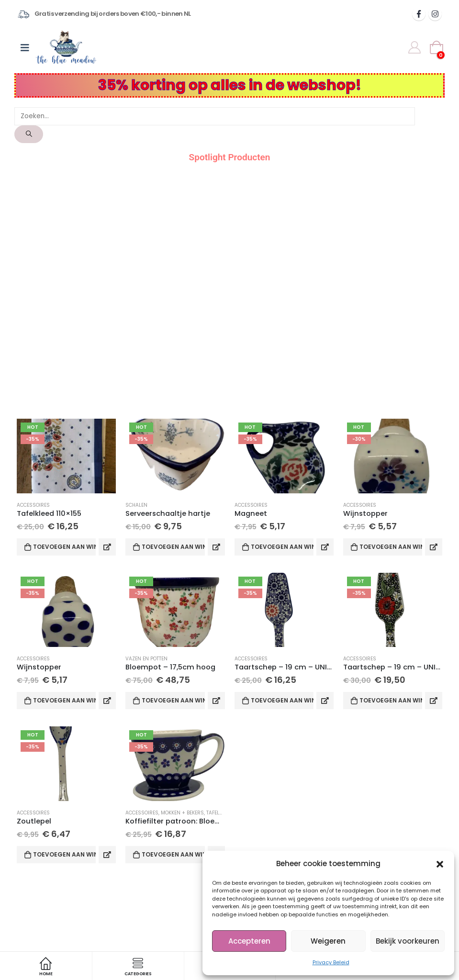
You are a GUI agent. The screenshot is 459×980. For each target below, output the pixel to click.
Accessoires (33, 505)
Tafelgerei (219, 813)
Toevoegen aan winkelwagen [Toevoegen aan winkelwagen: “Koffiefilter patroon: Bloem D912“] (173, 854)
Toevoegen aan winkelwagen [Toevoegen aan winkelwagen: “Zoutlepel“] (64, 854)
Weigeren (328, 941)
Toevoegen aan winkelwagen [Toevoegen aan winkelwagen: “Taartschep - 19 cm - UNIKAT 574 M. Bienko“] (282, 700)
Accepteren (249, 941)
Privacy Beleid (331, 962)
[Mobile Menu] (25, 47)
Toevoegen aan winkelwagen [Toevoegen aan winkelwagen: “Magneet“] (282, 547)
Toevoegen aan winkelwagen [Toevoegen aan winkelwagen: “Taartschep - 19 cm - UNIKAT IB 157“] (391, 700)
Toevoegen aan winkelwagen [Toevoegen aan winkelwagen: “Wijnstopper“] (391, 547)
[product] (66, 456)
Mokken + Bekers (182, 813)
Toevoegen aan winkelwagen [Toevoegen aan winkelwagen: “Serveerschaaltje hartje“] (173, 547)
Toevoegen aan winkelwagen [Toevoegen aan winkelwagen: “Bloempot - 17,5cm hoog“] (173, 700)
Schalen (136, 505)
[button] (440, 864)
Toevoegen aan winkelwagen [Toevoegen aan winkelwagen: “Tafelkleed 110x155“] (64, 547)
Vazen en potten (146, 659)
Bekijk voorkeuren (408, 941)
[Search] (29, 134)
